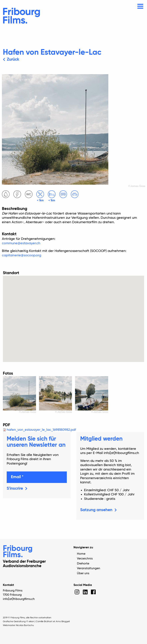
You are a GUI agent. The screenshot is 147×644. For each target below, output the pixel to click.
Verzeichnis (85, 559)
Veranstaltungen (89, 568)
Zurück (13, 60)
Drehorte (83, 564)
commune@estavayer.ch (21, 243)
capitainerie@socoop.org (22, 255)
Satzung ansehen (96, 510)
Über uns (83, 573)
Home (81, 554)
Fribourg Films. (18, 552)
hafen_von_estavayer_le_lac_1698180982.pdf (41, 430)
